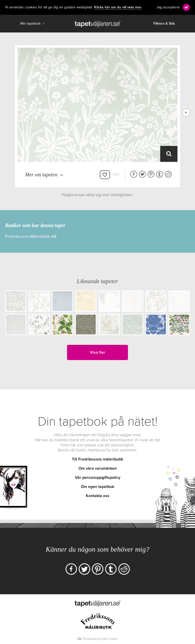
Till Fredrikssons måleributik (97, 459)
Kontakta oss (98, 496)
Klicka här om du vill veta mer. (118, 7)
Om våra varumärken (98, 468)
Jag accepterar (168, 7)
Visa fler (97, 352)
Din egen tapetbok (98, 487)
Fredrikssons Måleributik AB (31, 236)
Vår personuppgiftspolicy (98, 478)
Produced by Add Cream (100, 639)
